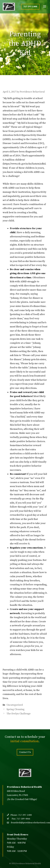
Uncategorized (15, 705)
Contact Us (25, 752)
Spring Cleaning (15, 709)
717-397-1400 (30, 7)
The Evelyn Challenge (19, 714)
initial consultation (25, 741)
